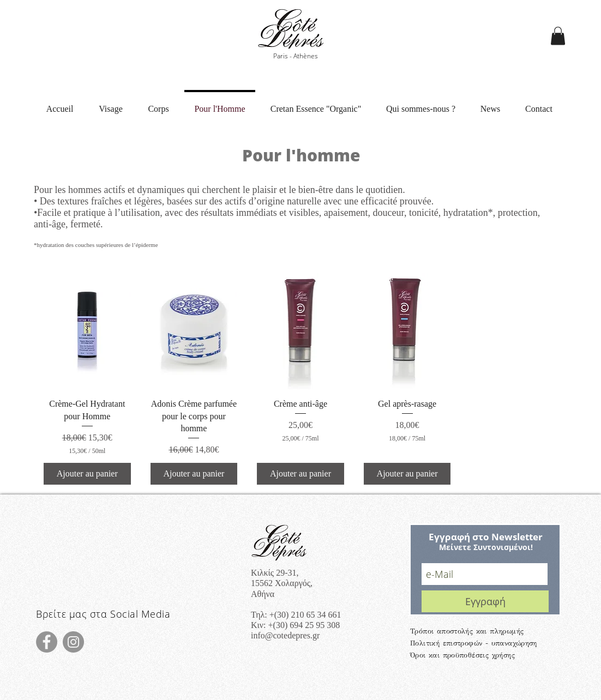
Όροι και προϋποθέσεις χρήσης (462, 655)
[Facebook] (47, 642)
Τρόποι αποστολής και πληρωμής (467, 631)
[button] (558, 36)
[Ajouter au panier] (87, 474)
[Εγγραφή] (485, 601)
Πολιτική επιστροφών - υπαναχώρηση (474, 643)
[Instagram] (73, 642)
